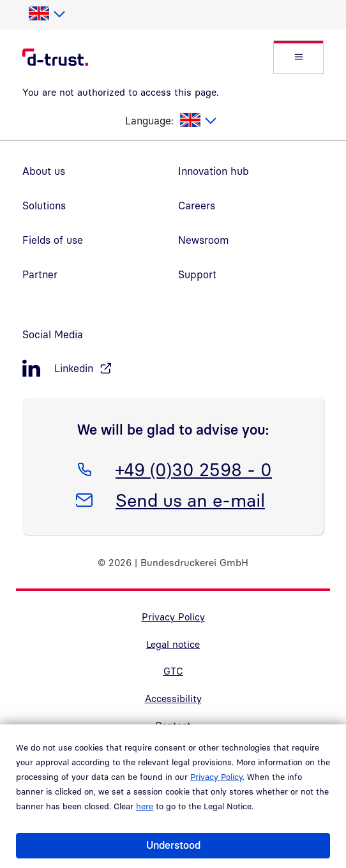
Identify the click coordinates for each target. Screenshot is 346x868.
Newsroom (204, 240)
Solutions (44, 206)
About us (44, 171)
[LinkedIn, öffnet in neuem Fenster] (173, 369)
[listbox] (46, 14)
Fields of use (53, 240)
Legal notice (173, 644)
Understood (173, 845)
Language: (149, 121)
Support (197, 274)
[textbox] (46, 14)
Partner (40, 274)
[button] (298, 57)
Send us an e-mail (190, 498)
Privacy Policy (216, 777)
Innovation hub (214, 171)
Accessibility (173, 698)
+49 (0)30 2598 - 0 (193, 467)
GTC (173, 671)
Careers (197, 206)
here (145, 806)
